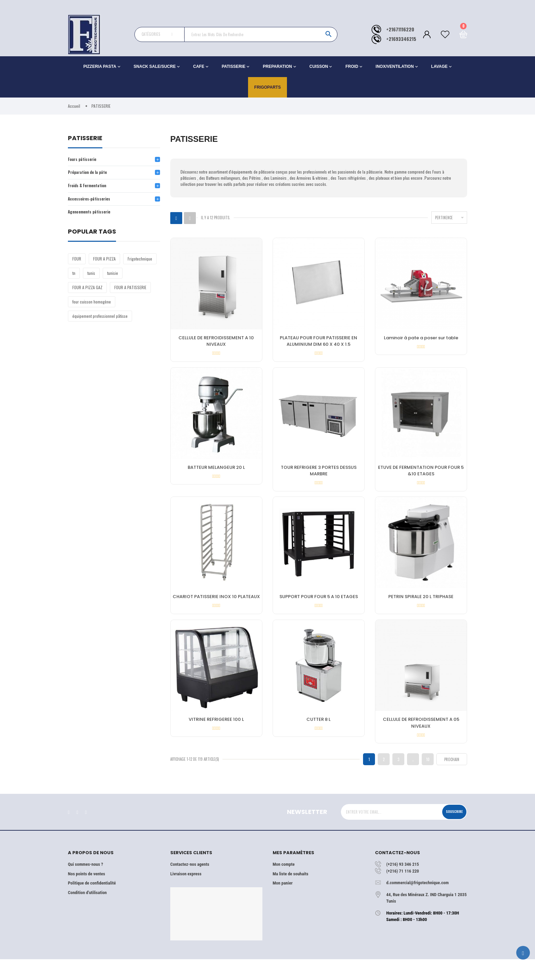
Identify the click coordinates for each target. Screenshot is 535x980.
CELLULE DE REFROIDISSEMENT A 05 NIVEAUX (421, 738)
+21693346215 (401, 39)
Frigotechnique (140, 263)
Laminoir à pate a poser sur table (421, 339)
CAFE (199, 66)
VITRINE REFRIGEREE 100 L (216, 735)
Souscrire (451, 832)
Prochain (452, 780)
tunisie (113, 278)
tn (74, 278)
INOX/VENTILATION (395, 66)
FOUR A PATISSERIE (130, 292)
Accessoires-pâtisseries (93, 202)
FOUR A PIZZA (104, 263)
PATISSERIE (234, 66)
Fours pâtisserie (85, 160)
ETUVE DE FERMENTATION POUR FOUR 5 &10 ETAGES (421, 477)
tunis (91, 278)
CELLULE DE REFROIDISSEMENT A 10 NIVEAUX (216, 342)
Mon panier (283, 903)
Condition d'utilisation (87, 913)
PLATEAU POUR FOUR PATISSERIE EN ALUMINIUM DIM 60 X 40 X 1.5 (319, 342)
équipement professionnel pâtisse (100, 321)
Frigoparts (267, 87)
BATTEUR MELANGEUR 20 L (216, 473)
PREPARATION (277, 66)
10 (428, 780)
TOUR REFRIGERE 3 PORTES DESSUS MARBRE (319, 477)
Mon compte (284, 885)
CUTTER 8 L (319, 735)
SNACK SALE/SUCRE (155, 66)
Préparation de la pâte (91, 174)
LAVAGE (439, 66)
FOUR (77, 263)
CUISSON (319, 66)
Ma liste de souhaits (291, 894)
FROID (352, 66)
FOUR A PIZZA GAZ (87, 292)
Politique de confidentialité (92, 903)
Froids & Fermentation (90, 188)
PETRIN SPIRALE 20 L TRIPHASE (421, 607)
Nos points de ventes (86, 894)
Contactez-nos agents (190, 885)
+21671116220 (400, 29)
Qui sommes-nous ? (85, 885)
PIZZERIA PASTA (100, 66)
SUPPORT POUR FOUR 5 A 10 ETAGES (319, 607)
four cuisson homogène (92, 306)
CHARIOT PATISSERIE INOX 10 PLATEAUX (216, 607)
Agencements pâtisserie (93, 216)
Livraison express (186, 894)
